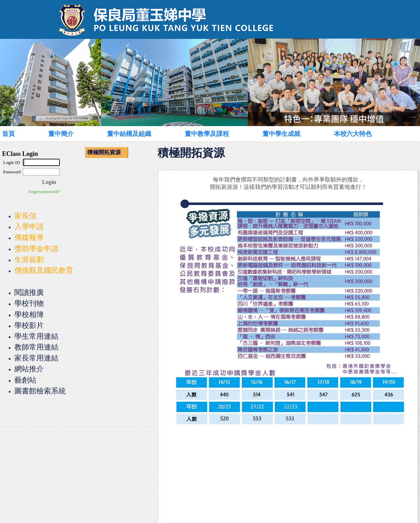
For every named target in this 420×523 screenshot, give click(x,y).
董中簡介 (61, 134)
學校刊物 (29, 303)
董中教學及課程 (207, 134)
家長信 (25, 216)
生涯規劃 (29, 259)
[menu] (107, 153)
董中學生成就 (281, 134)
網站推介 (29, 369)
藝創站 (25, 380)
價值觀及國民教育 (44, 270)
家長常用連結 (36, 358)
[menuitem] (16, 134)
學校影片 (29, 325)
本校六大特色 (353, 134)
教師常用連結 (36, 347)
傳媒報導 (29, 237)
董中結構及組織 (129, 134)
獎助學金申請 (36, 249)
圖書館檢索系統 (40, 391)
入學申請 (29, 226)
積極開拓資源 (104, 152)
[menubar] (202, 134)
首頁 (8, 134)
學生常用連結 (36, 336)
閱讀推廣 (29, 292)
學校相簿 (29, 314)
